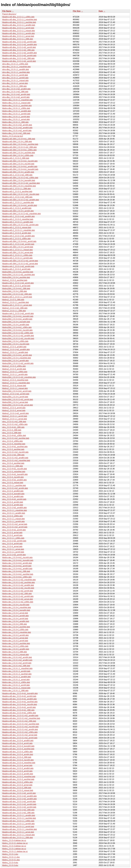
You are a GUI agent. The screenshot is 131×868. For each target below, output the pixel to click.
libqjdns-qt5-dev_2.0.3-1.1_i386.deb (18, 838)
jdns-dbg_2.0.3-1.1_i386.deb (14, 86)
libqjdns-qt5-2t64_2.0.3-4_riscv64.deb (18, 164)
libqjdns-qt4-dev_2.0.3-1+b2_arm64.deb (19, 804)
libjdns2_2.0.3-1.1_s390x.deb (15, 372)
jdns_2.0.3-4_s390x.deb (12, 441)
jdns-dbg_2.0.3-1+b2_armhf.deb (16, 97)
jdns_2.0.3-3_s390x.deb (12, 516)
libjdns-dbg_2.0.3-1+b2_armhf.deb (17, 131)
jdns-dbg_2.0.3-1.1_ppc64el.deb (16, 72)
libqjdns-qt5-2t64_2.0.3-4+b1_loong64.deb (20, 169)
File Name (7, 11)
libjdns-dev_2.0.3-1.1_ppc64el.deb (17, 674)
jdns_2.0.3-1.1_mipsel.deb (14, 519)
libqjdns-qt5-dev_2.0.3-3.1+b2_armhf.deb (20, 738)
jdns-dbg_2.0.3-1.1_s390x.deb (15, 64)
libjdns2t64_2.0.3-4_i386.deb (15, 291)
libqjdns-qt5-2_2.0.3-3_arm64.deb (17, 233)
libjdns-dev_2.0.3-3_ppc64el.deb (16, 643)
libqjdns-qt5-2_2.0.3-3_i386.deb (16, 158)
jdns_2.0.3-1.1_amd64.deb (14, 513)
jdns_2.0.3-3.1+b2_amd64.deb (15, 458)
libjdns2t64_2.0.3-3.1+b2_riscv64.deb (18, 339)
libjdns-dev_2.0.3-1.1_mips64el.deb (17, 668)
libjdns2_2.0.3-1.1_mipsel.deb (15, 388)
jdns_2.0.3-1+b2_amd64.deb (14, 508)
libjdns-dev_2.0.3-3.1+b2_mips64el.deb (19, 580)
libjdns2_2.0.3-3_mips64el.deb (15, 380)
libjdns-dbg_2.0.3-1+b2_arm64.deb (17, 125)
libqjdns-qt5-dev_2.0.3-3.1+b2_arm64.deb (20, 729)
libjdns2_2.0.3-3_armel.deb (14, 411)
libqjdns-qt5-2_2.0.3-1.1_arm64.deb (17, 258)
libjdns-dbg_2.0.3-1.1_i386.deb (15, 122)
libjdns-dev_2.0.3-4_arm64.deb (15, 616)
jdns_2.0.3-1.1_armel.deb (13, 549)
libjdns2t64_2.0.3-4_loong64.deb (16, 322)
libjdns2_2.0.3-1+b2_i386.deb (15, 308)
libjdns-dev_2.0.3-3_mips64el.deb (17, 632)
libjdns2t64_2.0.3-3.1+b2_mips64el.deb (19, 377)
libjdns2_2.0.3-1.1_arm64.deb (15, 375)
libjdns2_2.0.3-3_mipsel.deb (14, 386)
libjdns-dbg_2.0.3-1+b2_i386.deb (16, 133)
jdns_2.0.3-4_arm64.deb (13, 502)
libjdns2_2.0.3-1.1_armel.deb (15, 419)
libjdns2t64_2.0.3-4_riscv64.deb (16, 344)
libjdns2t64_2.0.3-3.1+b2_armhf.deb (18, 399)
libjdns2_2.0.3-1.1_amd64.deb (15, 352)
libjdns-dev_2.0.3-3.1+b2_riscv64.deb (18, 588)
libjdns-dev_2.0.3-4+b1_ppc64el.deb (18, 574)
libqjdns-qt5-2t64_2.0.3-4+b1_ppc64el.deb (20, 144)
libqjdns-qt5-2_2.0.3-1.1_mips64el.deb (19, 230)
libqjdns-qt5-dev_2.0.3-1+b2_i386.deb (18, 813)
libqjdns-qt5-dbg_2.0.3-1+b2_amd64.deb (20, 45)
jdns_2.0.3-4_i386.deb (12, 430)
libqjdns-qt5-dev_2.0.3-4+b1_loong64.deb (20, 693)
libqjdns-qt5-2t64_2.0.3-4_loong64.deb (19, 180)
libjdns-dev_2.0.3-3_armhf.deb (15, 641)
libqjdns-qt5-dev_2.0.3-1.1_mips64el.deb (20, 829)
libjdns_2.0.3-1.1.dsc (11, 857)
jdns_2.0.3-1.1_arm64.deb (13, 521)
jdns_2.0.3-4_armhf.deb (12, 544)
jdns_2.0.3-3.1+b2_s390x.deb (15, 424)
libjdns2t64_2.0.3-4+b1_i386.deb (16, 289)
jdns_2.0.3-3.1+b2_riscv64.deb (15, 452)
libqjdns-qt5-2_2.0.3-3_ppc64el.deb (17, 192)
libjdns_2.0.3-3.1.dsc (11, 860)
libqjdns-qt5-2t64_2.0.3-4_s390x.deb (18, 155)
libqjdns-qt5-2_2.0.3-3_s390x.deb (16, 239)
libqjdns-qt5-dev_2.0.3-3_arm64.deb (18, 774)
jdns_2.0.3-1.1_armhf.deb (13, 552)
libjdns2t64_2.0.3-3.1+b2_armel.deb (18, 405)
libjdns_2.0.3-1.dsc (10, 854)
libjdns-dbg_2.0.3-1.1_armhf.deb (16, 117)
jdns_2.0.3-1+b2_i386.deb (13, 455)
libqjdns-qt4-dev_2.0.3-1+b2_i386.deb (18, 810)
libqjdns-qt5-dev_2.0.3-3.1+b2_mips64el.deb (21, 718)
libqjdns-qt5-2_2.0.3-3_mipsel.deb (17, 228)
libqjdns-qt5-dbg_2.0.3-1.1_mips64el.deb (20, 20)
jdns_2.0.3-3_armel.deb (12, 533)
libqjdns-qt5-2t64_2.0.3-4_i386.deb (17, 142)
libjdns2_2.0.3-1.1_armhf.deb (15, 416)
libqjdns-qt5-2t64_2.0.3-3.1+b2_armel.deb (20, 264)
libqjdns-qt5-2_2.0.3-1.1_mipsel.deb (17, 250)
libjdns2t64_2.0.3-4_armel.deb (15, 402)
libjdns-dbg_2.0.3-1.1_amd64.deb (16, 111)
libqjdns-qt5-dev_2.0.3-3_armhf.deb (17, 771)
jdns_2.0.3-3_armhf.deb (12, 535)
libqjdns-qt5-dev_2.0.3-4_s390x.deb (17, 752)
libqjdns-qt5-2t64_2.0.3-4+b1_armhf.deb (19, 241)
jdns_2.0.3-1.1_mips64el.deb (15, 510)
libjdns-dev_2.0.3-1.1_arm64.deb (16, 671)
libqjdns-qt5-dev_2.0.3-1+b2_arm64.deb (19, 807)
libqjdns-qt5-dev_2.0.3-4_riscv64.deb (18, 760)
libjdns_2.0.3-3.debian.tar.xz (14, 846)
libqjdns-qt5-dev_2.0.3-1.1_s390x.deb (18, 821)
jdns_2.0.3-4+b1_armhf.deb (14, 530)
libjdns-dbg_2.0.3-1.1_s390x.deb (16, 108)
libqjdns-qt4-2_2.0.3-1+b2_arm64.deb (18, 266)
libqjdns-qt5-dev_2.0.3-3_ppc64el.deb (18, 779)
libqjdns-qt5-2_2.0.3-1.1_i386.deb (16, 189)
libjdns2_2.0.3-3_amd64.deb (14, 347)
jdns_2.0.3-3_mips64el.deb (14, 472)
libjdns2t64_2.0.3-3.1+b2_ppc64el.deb (19, 275)
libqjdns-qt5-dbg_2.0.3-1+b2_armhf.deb (19, 47)
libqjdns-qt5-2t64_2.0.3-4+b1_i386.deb (19, 139)
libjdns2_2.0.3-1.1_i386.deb (14, 311)
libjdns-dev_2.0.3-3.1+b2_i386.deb (17, 594)
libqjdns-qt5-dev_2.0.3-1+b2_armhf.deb (19, 802)
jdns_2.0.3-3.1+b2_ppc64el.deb (16, 438)
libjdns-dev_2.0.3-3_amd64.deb (16, 649)
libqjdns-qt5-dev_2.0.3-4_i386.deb (17, 757)
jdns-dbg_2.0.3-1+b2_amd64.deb (16, 89)
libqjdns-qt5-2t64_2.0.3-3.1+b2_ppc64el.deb (21, 183)
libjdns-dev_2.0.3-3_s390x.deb (15, 646)
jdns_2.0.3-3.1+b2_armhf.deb (15, 527)
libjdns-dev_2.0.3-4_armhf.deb (15, 619)
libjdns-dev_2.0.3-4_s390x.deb (15, 630)
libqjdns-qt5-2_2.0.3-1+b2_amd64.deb (18, 216)
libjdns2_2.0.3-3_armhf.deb (14, 408)
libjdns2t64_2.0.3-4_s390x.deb (15, 341)
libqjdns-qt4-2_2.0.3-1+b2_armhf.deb (18, 314)
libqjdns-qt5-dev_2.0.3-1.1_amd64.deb (19, 815)
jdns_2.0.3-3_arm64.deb (13, 505)
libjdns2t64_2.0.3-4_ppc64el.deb (16, 277)
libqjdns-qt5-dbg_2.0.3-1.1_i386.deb (18, 39)
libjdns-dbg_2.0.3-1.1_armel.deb (16, 119)
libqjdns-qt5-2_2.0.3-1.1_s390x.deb (17, 255)
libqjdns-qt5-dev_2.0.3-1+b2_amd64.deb (19, 796)
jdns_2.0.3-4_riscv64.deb (13, 477)
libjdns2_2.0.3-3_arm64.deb (14, 369)
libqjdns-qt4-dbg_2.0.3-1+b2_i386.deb (18, 58)
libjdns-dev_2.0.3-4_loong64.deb (16, 610)
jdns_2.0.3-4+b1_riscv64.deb (15, 469)
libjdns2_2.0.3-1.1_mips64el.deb (16, 383)
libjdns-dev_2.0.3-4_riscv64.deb (16, 605)
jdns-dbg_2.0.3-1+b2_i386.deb (15, 92)
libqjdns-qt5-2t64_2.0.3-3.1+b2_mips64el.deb (22, 214)
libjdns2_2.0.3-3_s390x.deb (14, 366)
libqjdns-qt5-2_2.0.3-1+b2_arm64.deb (18, 244)
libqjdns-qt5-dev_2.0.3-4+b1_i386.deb (18, 710)
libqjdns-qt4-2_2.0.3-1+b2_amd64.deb (18, 236)
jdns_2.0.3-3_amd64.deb (13, 491)
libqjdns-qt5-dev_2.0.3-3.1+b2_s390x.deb (20, 732)
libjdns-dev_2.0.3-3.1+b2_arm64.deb (18, 596)
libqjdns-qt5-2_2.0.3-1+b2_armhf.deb (18, 283)
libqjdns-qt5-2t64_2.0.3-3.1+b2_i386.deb (19, 147)
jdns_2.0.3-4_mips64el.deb (14, 444)
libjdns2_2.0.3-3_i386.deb (13, 300)
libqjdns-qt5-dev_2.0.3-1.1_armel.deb (18, 832)
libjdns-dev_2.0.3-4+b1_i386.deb (16, 571)
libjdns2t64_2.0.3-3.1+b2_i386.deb (17, 294)
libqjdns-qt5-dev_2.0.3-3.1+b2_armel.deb (20, 735)
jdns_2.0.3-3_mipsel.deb (13, 483)
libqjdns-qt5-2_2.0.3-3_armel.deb (16, 286)
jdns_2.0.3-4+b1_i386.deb (13, 427)
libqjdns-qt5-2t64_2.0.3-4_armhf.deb (18, 247)
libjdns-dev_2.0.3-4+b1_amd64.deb (17, 569)
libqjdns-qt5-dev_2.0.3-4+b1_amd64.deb (19, 699)
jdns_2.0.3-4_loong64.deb (13, 494)
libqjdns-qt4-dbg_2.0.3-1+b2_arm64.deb (19, 56)
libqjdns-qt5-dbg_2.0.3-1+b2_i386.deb (18, 50)
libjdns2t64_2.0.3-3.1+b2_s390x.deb (18, 333)
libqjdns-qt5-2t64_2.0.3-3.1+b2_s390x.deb (20, 178)
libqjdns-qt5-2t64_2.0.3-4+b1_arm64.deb (20, 205)
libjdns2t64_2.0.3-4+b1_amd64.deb (17, 319)
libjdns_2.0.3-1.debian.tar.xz (14, 849)
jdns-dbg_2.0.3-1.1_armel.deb (15, 83)
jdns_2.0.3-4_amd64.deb (13, 496)
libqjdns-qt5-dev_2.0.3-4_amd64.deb (18, 741)
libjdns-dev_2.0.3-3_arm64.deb (15, 635)
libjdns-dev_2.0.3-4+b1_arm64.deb (17, 563)
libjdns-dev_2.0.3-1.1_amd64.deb (16, 677)
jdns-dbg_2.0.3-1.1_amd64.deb (16, 69)
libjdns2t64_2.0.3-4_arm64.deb (15, 361)
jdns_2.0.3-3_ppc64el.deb (13, 449)
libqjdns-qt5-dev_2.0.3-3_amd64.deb (18, 768)
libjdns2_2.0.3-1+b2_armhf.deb (15, 413)
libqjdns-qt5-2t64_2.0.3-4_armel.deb (18, 253)
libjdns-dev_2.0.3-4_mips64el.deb (17, 607)
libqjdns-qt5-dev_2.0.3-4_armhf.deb (17, 743)
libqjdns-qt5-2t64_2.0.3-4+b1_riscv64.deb (20, 161)
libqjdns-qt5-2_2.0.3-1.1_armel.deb (17, 305)
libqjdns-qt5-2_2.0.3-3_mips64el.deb (18, 219)
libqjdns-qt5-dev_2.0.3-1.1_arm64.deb (18, 824)
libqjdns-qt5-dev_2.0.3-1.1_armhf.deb (18, 827)
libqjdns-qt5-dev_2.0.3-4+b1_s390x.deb (19, 713)
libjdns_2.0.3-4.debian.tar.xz (14, 840)
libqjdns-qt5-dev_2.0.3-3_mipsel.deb (18, 790)
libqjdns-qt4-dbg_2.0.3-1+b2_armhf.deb (19, 61)
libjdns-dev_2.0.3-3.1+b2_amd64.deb (18, 585)
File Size (77, 11)
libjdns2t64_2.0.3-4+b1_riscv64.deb (17, 330)
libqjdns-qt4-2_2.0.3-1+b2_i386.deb (17, 197)
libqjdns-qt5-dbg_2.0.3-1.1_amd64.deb (19, 25)
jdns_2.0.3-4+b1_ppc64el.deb (15, 447)
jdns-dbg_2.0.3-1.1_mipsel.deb (15, 81)
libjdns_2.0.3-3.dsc (10, 865)
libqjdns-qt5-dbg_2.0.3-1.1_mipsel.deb (19, 31)
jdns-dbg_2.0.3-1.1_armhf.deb (15, 75)
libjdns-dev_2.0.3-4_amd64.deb (16, 621)
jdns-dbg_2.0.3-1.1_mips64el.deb (16, 67)
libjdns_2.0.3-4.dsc (10, 863)
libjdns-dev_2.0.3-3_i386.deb (15, 652)
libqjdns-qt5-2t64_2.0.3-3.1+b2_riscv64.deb (21, 194)
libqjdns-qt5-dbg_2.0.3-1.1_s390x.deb (18, 17)
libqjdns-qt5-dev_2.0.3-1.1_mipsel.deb (18, 835)
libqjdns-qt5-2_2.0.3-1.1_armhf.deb (17, 297)
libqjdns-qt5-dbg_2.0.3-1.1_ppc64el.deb (19, 22)
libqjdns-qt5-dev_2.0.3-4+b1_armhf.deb (19, 707)
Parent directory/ (9, 14)
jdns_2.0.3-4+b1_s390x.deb (14, 435)
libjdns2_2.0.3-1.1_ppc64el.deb (16, 302)
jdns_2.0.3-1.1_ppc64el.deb (14, 485)
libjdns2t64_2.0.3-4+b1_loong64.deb (18, 316)
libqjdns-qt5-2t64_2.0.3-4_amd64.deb (18, 172)
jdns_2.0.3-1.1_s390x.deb (13, 538)
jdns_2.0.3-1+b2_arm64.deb (14, 541)
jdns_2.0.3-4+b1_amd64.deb (14, 480)
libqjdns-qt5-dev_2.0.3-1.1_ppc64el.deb (19, 818)
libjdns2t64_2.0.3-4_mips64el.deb (17, 358)
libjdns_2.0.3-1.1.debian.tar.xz (15, 851)
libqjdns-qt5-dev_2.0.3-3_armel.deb (17, 785)
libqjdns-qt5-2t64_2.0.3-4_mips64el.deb (19, 186)
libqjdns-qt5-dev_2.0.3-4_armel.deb (17, 765)
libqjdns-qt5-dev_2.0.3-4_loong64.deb (18, 746)
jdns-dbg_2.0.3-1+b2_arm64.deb (16, 94)
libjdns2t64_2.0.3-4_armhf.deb (15, 397)
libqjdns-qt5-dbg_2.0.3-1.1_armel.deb (18, 36)
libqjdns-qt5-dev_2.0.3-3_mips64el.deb (19, 777)
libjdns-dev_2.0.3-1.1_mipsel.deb (16, 688)
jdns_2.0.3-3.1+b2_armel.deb (15, 524)
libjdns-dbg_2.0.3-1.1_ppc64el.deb (17, 106)
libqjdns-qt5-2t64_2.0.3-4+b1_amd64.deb (20, 167)
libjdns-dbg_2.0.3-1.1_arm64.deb (16, 114)
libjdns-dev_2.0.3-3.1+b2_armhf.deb (18, 591)
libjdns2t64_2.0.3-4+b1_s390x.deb (17, 327)
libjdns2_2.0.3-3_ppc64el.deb (15, 280)
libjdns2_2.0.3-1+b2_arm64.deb (16, 394)
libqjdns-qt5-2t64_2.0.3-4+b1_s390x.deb (19, 150)
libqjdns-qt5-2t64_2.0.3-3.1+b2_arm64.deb (20, 225)
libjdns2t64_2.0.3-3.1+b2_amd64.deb (18, 336)
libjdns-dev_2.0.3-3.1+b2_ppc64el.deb (19, 582)
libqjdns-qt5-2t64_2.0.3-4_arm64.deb (18, 211)
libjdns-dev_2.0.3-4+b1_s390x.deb (17, 577)
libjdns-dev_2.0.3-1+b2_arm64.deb (17, 657)
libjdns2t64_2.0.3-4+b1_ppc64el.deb (18, 272)
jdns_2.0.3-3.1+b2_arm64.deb (15, 488)
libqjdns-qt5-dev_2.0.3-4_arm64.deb (18, 754)
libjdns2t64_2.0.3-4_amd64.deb (16, 325)
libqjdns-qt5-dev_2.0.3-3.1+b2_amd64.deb (20, 716)
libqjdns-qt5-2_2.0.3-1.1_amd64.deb (18, 222)
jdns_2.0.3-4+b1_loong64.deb (15, 474)
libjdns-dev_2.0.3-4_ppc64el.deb (16, 627)
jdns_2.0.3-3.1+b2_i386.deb (14, 422)
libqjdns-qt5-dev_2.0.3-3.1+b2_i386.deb (19, 721)
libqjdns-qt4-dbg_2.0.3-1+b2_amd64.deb (20, 53)
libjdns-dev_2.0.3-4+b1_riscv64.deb (17, 557)
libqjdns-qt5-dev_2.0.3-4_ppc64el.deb (18, 749)
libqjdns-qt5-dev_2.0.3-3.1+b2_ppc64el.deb (21, 724)
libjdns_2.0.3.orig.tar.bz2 (13, 136)
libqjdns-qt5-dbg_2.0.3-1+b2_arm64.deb (19, 42)
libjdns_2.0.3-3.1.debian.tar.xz (15, 843)
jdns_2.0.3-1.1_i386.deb (13, 466)
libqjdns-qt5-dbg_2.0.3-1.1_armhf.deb (18, 28)
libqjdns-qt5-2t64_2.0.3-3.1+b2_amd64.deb (21, 200)
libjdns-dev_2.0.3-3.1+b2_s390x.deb (18, 602)
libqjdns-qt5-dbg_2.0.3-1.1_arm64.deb (18, 33)
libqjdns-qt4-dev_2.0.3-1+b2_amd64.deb (19, 799)
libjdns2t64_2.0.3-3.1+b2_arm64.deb (18, 363)
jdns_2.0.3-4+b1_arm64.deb (14, 499)
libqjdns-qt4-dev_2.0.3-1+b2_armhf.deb (19, 793)
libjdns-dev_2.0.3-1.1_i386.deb (15, 691)
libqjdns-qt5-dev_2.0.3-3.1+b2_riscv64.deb (20, 727)
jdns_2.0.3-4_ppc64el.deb (13, 463)
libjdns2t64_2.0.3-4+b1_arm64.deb (17, 355)
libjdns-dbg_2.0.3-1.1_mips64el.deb (17, 100)
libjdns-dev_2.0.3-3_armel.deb (15, 638)
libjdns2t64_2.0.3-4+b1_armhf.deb (17, 391)
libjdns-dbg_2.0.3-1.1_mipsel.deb (16, 103)
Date (101, 11)
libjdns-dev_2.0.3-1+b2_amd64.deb (17, 660)
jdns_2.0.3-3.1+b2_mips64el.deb (16, 460)
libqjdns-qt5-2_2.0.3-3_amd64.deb (17, 208)
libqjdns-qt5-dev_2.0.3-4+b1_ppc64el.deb (20, 702)
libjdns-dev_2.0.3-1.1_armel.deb (16, 680)
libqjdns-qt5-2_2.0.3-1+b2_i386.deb (17, 175)
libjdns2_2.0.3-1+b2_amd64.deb (16, 350)
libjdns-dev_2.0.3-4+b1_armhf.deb (17, 566)
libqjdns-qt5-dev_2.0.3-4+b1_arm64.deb (19, 696)
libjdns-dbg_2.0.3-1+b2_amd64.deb (17, 128)
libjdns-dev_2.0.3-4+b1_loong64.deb (18, 560)
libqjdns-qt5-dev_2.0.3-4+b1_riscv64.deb (20, 704)
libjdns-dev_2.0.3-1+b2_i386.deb (16, 666)
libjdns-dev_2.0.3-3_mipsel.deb (15, 655)
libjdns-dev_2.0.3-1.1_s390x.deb (16, 682)
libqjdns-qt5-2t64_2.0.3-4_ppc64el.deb (19, 153)
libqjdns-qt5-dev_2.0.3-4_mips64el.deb (19, 763)
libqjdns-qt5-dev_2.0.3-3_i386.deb (17, 788)
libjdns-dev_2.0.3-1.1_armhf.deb (16, 685)
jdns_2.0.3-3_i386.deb (12, 433)
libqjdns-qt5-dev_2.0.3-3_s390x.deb (17, 782)
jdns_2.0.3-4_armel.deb (12, 546)
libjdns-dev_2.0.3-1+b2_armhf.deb (17, 663)
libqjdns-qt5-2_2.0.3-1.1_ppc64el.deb (18, 203)
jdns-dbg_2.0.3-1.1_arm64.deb (15, 78)
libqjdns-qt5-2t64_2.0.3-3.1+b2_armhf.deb (20, 261)
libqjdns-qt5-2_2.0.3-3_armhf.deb (16, 269)
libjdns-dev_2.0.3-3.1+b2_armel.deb (18, 599)
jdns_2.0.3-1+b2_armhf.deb (14, 555)
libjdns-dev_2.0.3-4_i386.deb (15, 624)
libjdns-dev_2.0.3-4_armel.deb (15, 613)
